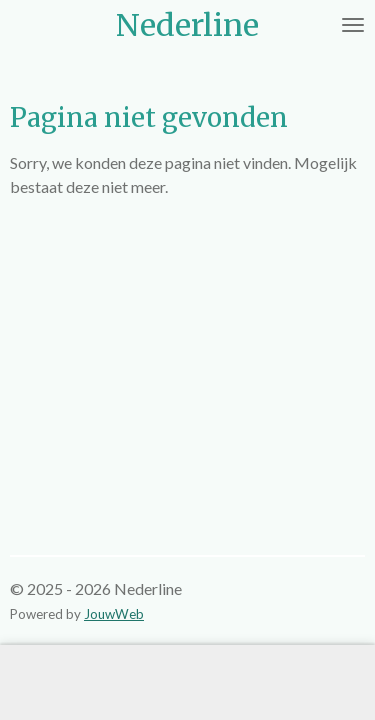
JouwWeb (114, 614)
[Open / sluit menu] (353, 25)
